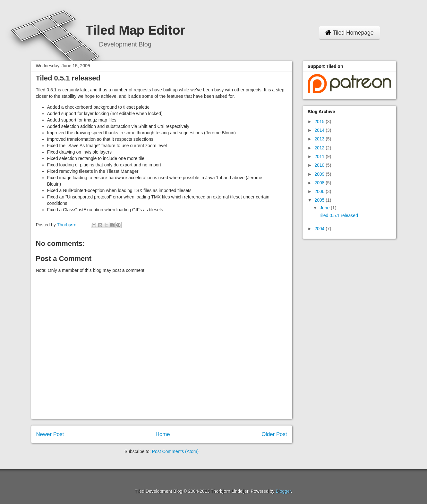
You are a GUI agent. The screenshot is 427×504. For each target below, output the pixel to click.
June (325, 208)
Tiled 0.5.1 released (338, 215)
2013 (320, 139)
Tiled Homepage (350, 33)
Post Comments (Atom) (175, 451)
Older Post (274, 434)
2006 (320, 191)
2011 (320, 156)
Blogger (283, 491)
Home (163, 434)
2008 (320, 183)
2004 (320, 229)
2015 (320, 122)
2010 (320, 165)
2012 (320, 148)
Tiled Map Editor (135, 30)
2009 (320, 174)
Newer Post (50, 434)
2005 (320, 200)
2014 (320, 130)
